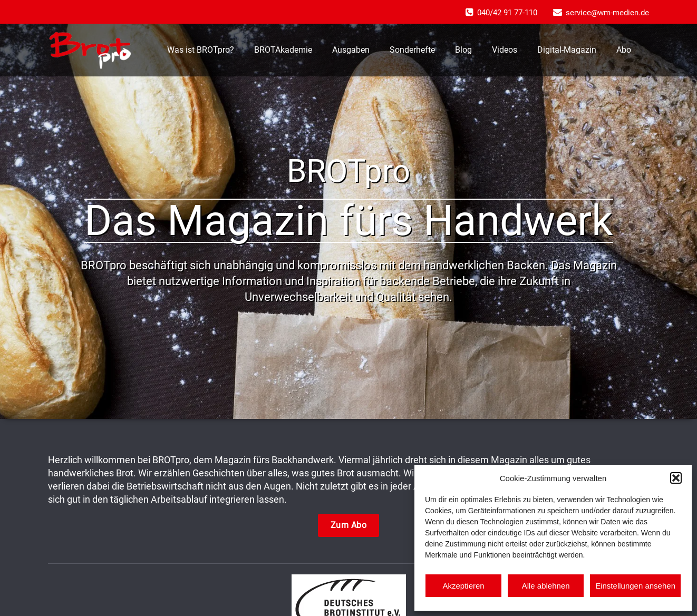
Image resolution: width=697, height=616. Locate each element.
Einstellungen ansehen (635, 586)
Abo (624, 50)
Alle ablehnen (546, 586)
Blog (463, 50)
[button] (676, 478)
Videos (505, 50)
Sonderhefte (412, 50)
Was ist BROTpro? (201, 50)
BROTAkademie (283, 50)
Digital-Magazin (567, 50)
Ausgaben (351, 50)
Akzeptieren (463, 586)
